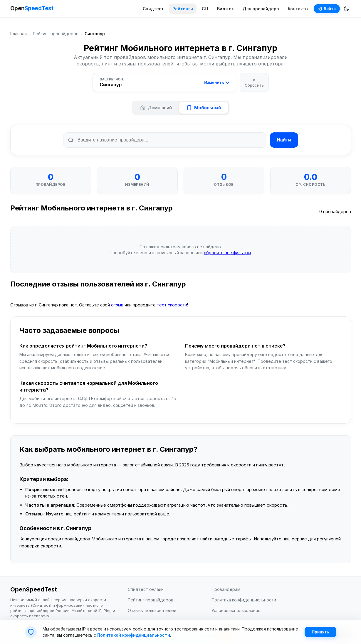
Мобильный (204, 108)
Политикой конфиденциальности (134, 635)
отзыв (117, 305)
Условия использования (236, 610)
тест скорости (172, 305)
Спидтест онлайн (146, 589)
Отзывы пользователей (152, 610)
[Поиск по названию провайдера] (165, 140)
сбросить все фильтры (227, 253)
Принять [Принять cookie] (320, 632)
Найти (284, 140)
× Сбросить (254, 82)
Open (32, 9)
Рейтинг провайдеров (56, 34)
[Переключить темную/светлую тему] (346, 9)
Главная (19, 34)
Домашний (156, 108)
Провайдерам (226, 589)
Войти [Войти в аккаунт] (327, 9)
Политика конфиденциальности (244, 600)
